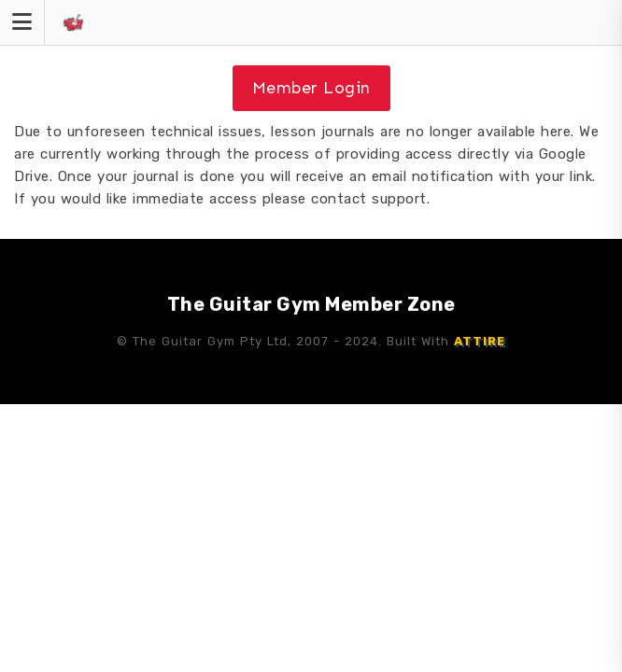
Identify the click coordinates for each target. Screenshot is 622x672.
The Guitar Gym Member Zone (311, 304)
